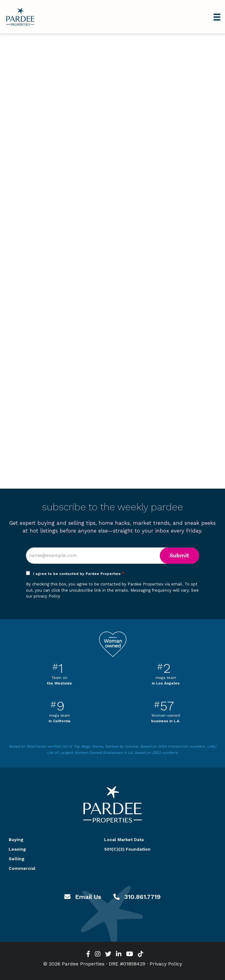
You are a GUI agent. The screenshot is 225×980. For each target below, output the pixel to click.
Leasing (17, 849)
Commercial (22, 868)
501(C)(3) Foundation (127, 849)
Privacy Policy (166, 964)
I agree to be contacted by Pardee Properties (79, 574)
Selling (17, 859)
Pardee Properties (20, 17)
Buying (16, 840)
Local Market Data (124, 840)
